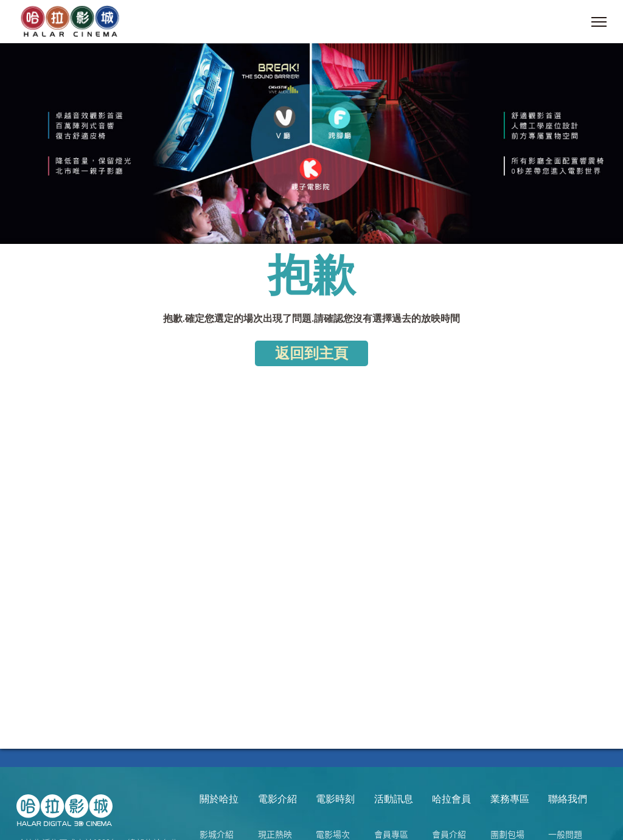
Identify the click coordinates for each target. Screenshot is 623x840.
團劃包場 (507, 834)
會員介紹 (449, 834)
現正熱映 (275, 834)
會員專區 (391, 834)
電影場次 (333, 834)
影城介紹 (217, 834)
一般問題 (565, 834)
